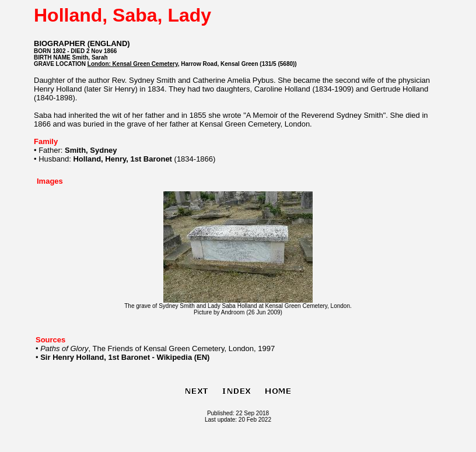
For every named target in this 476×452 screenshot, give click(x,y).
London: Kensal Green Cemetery (133, 64)
